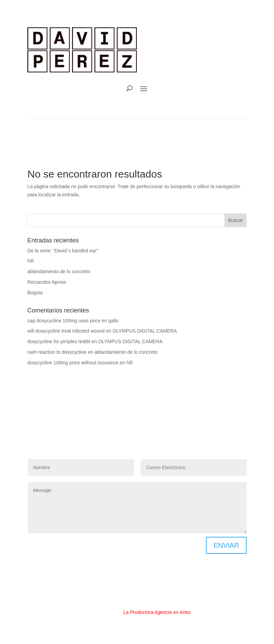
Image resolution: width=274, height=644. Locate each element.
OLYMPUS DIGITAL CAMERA (145, 331)
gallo (114, 321)
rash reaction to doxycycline (57, 352)
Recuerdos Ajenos (47, 282)
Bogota (35, 293)
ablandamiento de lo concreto (59, 271)
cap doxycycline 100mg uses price (64, 321)
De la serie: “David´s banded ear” (63, 251)
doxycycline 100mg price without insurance (73, 363)
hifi (30, 261)
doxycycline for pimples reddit (59, 341)
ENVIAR (226, 545)
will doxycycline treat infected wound (66, 331)
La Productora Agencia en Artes (157, 612)
